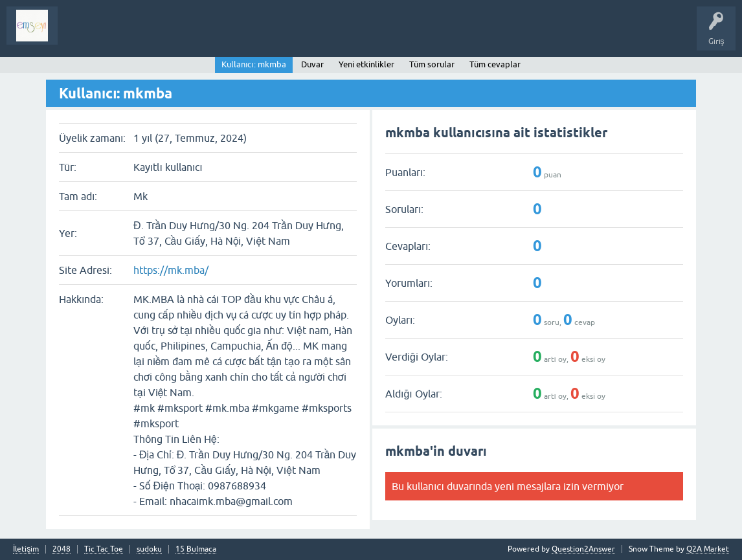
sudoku (149, 549)
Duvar (312, 64)
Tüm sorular (432, 64)
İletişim (26, 549)
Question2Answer (583, 549)
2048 (62, 549)
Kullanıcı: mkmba (254, 64)
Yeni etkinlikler (366, 64)
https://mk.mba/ (171, 270)
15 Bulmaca (196, 549)
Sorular (80, 35)
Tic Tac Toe (104, 549)
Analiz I (152, 35)
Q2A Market (708, 549)
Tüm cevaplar (495, 64)
